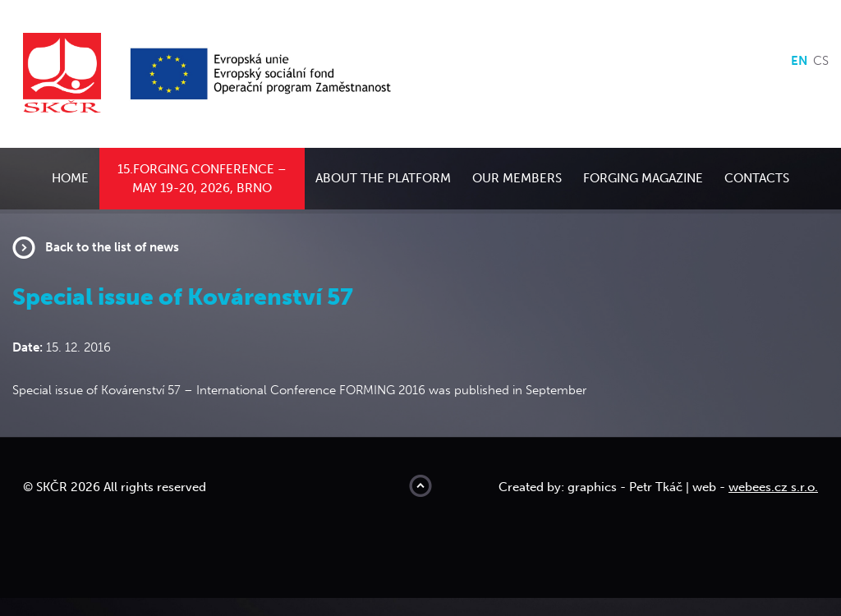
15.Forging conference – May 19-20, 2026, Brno (202, 179)
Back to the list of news (112, 247)
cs (821, 61)
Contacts (757, 178)
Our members (517, 178)
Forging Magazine (643, 178)
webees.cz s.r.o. (773, 487)
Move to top (420, 486)
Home (70, 178)
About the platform (383, 178)
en (799, 61)
